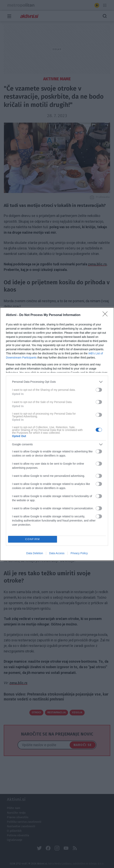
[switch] (99, 390)
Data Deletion (35, 553)
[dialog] (57, 434)
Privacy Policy (79, 553)
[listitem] (57, 382)
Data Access (57, 553)
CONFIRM (33, 539)
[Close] (106, 315)
